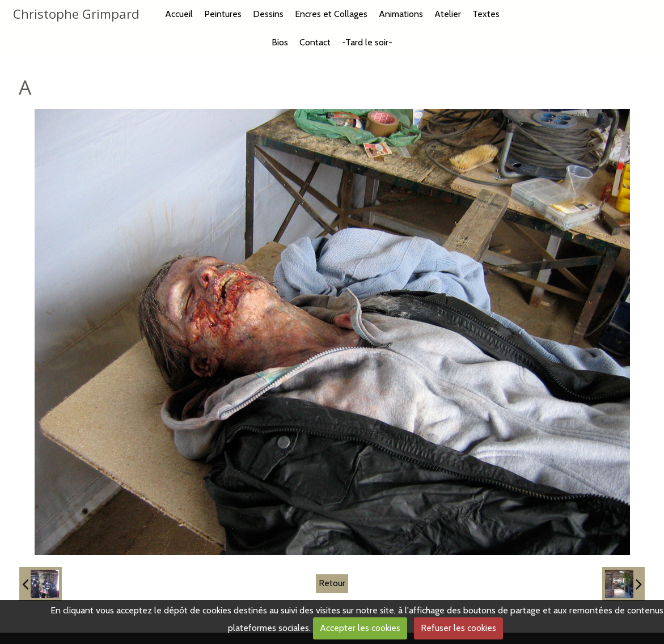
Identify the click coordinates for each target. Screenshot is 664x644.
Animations (401, 14)
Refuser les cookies (458, 628)
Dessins (268, 14)
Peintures (223, 14)
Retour (332, 583)
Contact (315, 42)
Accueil (179, 14)
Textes (486, 14)
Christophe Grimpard (76, 14)
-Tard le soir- (367, 42)
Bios (280, 42)
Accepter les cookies (360, 628)
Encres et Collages (331, 14)
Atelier (448, 14)
